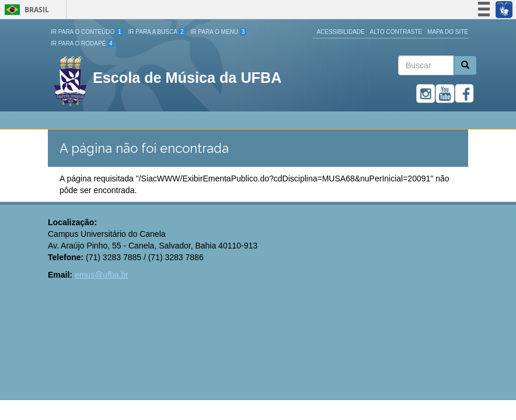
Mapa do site (448, 32)
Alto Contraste (396, 32)
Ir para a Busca (157, 32)
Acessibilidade (340, 32)
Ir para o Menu (219, 32)
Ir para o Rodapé (83, 43)
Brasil (25, 10)
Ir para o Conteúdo (87, 32)
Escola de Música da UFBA (187, 78)
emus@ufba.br (102, 275)
